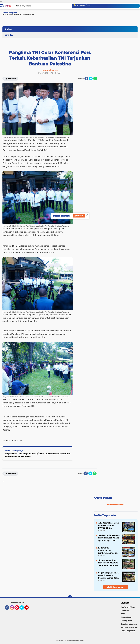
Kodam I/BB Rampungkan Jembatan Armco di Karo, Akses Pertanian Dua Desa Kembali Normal (108, 550)
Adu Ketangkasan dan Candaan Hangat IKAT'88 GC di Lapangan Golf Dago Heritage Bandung (108, 525)
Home (8, 6)
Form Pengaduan (128, 631)
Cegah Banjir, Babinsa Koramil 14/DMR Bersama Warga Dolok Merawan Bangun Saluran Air (108, 575)
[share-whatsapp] (95, 78)
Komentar (10, 473)
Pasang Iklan (126, 617)
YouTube (28, 609)
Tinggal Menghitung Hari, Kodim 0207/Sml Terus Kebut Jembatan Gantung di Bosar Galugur (109, 563)
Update (79, 216)
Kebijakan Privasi (128, 607)
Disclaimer (125, 610)
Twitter (23, 609)
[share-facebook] (86, 78)
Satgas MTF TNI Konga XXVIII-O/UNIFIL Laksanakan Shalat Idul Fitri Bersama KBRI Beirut (38, 455)
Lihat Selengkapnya (116, 587)
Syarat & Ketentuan (129, 624)
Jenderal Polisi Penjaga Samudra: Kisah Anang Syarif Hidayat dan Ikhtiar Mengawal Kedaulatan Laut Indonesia (109, 538)
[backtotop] (70, 598)
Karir (123, 614)
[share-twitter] (91, 78)
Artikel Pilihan (103, 498)
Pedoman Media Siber (130, 627)
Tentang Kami (126, 621)
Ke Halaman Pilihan (116, 505)
